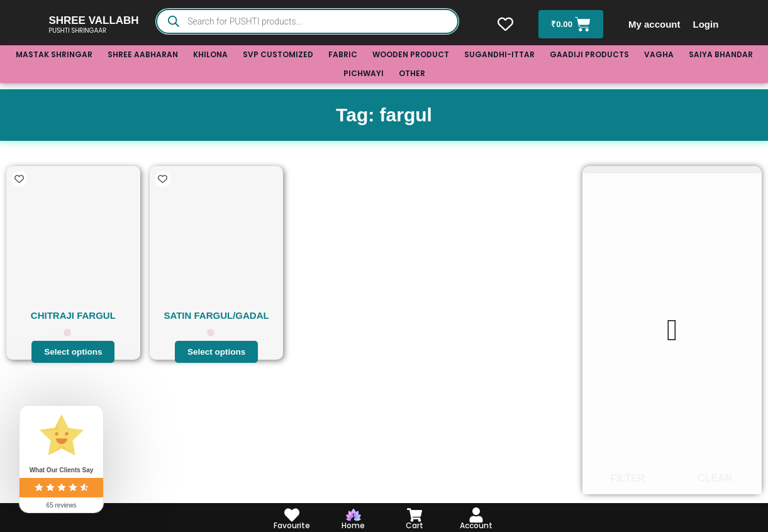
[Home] (353, 515)
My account (656, 24)
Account (476, 525)
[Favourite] (292, 515)
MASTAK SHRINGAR (54, 54)
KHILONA (210, 54)
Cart (415, 525)
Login (707, 24)
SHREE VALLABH (93, 20)
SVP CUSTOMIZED (278, 54)
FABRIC (343, 54)
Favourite (292, 525)
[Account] (476, 515)
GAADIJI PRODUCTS (589, 54)
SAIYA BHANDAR (721, 54)
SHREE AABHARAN (143, 54)
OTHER (412, 73)
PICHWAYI (364, 73)
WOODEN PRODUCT (411, 54)
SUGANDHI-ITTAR (499, 54)
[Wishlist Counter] (504, 24)
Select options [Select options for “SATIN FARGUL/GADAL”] (217, 351)
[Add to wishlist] (19, 179)
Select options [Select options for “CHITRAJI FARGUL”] (73, 351)
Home (353, 525)
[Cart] (415, 515)
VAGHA (659, 54)
